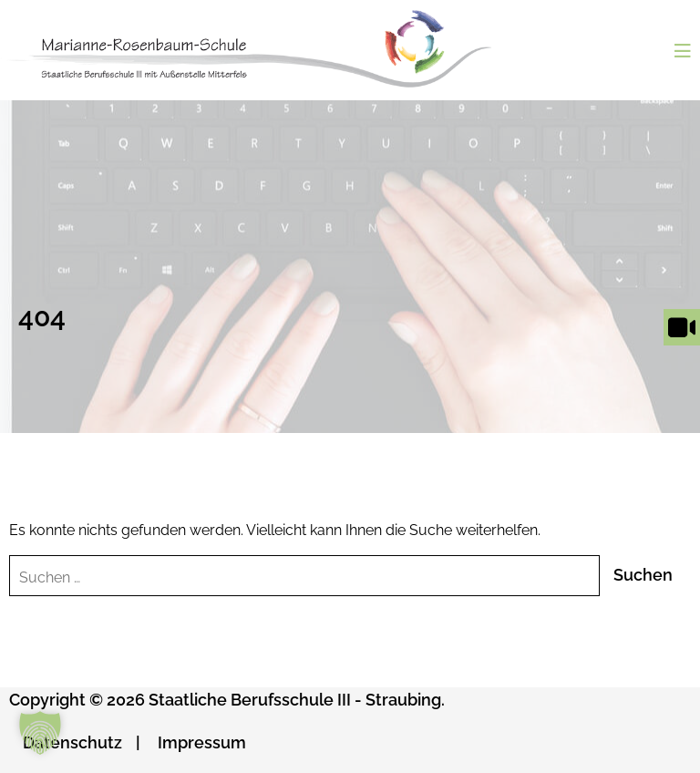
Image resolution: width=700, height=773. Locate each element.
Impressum (202, 742)
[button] (40, 733)
